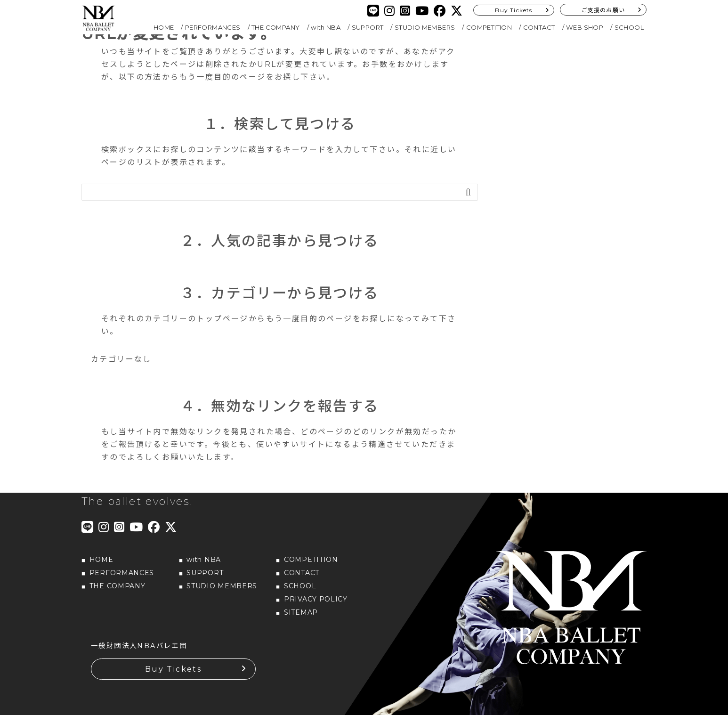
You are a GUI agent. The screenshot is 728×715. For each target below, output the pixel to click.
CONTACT (539, 27)
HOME (164, 27)
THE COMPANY (275, 27)
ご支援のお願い (603, 10)
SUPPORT (368, 27)
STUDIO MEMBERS (425, 27)
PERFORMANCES (213, 27)
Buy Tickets (514, 10)
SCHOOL (629, 27)
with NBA (326, 27)
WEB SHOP (585, 27)
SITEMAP (301, 612)
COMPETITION (489, 27)
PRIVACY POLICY (316, 599)
